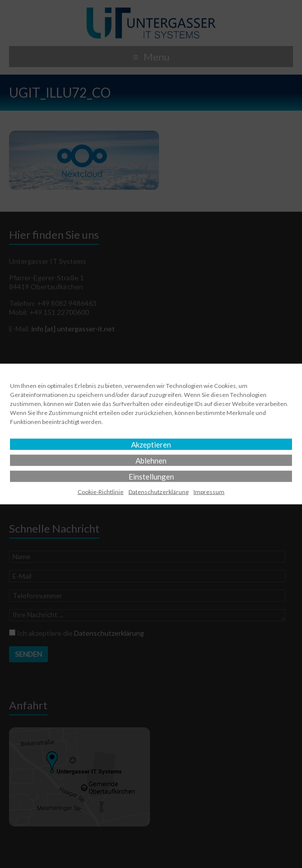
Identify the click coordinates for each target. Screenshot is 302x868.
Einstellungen (151, 477)
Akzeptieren (151, 445)
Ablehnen (151, 461)
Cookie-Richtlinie (100, 492)
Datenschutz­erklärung (158, 492)
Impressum (209, 492)
